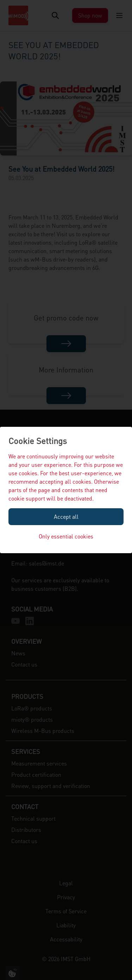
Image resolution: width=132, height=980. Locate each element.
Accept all (66, 517)
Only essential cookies (66, 536)
